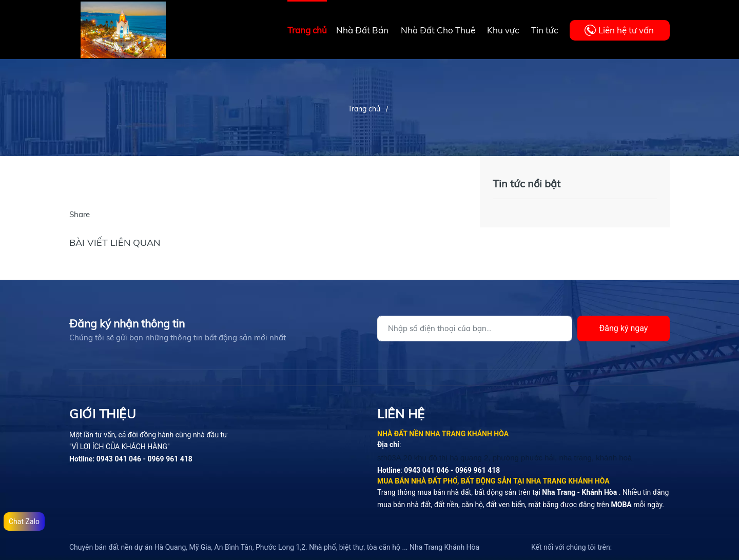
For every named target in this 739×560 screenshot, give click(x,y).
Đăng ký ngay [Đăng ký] (624, 328)
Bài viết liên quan (115, 243)
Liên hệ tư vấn (626, 30)
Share (80, 214)
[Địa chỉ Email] (475, 329)
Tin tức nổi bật (527, 184)
